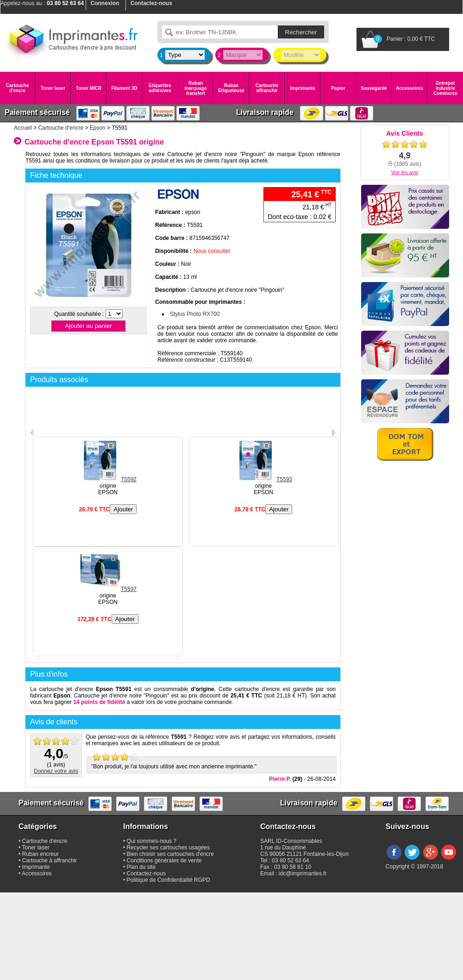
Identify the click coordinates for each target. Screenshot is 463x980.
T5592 (108, 479)
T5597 (108, 589)
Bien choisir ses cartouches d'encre (170, 854)
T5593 (263, 479)
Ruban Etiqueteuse (231, 88)
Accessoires (410, 88)
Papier (338, 88)
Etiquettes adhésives (160, 88)
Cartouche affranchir (267, 88)
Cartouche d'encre (17, 88)
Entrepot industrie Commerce (445, 88)
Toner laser (53, 88)
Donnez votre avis (56, 771)
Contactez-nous (146, 873)
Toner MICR (89, 88)
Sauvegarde (374, 88)
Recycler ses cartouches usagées (168, 848)
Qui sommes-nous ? (152, 841)
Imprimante (303, 88)
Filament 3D (124, 88)
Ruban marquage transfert (196, 88)
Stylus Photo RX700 (195, 314)
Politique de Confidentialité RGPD (169, 880)
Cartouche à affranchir (50, 861)
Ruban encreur (41, 854)
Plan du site (141, 867)
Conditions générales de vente (164, 861)
